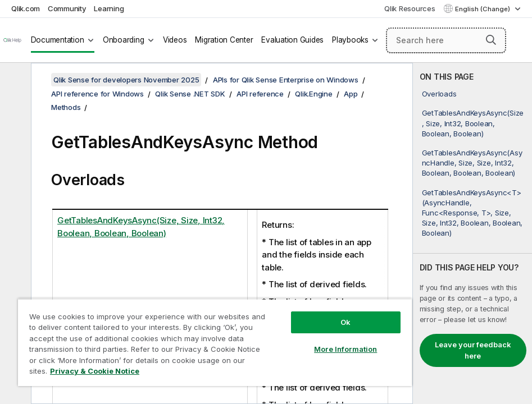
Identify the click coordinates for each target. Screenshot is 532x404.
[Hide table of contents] (14, 80)
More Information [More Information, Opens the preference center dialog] (345, 349)
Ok (345, 322)
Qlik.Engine (313, 94)
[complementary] (472, 233)
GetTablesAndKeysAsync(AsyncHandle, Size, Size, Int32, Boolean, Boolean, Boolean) (472, 163)
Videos (175, 40)
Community (67, 8)
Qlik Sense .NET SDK (190, 94)
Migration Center (224, 40)
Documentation (58, 40)
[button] (491, 40)
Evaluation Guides (292, 40)
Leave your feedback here (473, 350)
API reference (260, 94)
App (351, 94)
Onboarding (124, 40)
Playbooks (350, 40)
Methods (66, 107)
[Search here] (446, 40)
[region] (215, 342)
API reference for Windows (97, 94)
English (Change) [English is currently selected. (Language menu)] (483, 9)
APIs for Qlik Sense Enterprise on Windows (286, 80)
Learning (109, 8)
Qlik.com (26, 8)
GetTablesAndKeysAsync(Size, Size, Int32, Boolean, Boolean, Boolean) (473, 123)
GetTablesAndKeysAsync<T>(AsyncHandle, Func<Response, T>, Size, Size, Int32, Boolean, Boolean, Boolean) (472, 213)
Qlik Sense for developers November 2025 (126, 80)
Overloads (439, 94)
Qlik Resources (410, 8)
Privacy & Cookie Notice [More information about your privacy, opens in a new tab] (95, 371)
